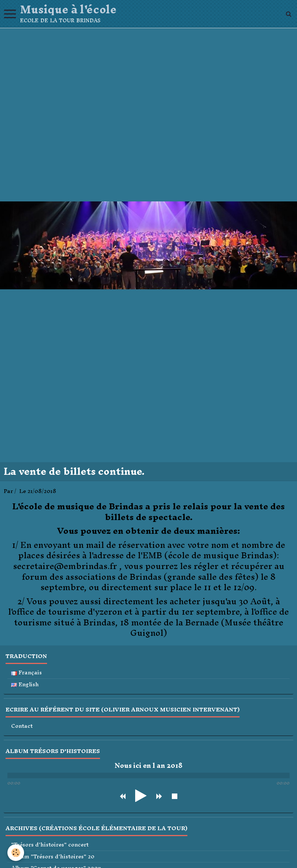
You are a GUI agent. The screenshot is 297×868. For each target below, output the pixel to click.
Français (26, 673)
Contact (22, 726)
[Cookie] (16, 853)
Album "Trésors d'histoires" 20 (53, 857)
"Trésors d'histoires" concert (50, 845)
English (25, 685)
